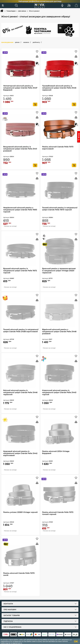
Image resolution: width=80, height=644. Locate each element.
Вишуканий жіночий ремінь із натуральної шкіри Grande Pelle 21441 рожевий (20, 149)
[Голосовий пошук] (62, 5)
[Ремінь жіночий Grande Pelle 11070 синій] (21, 556)
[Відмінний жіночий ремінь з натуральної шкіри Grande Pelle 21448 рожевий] (59, 312)
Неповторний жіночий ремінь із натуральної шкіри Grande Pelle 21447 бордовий (20, 88)
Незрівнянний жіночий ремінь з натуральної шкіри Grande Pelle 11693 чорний (20, 210)
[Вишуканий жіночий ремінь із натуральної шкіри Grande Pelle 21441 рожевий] (21, 129)
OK (76, 641)
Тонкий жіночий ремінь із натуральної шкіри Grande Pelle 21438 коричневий (21, 331)
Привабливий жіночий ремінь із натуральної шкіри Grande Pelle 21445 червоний (59, 88)
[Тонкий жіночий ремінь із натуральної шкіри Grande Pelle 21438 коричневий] (21, 312)
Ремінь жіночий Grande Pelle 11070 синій (19, 574)
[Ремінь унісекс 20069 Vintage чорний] (21, 495)
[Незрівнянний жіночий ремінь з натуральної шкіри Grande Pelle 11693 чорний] (21, 190)
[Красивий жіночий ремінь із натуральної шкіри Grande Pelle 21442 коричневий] (21, 434)
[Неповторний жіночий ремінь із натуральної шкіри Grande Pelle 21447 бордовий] (21, 68)
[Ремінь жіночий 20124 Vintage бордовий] (59, 434)
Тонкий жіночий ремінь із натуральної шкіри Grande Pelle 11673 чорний (60, 209)
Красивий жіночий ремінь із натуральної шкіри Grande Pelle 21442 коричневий (20, 453)
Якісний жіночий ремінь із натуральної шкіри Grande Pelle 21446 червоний (20, 393)
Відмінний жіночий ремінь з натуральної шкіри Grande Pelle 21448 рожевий (59, 332)
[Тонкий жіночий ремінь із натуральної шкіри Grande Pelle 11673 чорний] (59, 190)
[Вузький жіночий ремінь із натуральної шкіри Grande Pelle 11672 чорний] (21, 251)
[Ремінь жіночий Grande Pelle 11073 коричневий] (59, 129)
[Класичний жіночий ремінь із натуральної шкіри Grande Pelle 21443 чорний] (59, 373)
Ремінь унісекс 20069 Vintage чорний (20, 512)
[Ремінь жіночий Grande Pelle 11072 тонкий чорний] (59, 495)
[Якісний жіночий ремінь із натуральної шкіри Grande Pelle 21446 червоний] (21, 373)
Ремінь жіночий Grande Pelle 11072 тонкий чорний (58, 513)
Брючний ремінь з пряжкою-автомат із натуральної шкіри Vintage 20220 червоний (59, 271)
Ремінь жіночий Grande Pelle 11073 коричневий (58, 148)
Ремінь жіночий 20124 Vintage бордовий (56, 452)
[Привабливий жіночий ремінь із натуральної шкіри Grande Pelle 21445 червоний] (59, 68)
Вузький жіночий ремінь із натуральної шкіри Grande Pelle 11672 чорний (20, 271)
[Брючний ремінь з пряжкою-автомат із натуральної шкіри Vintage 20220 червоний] (59, 251)
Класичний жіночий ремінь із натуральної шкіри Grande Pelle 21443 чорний (59, 393)
